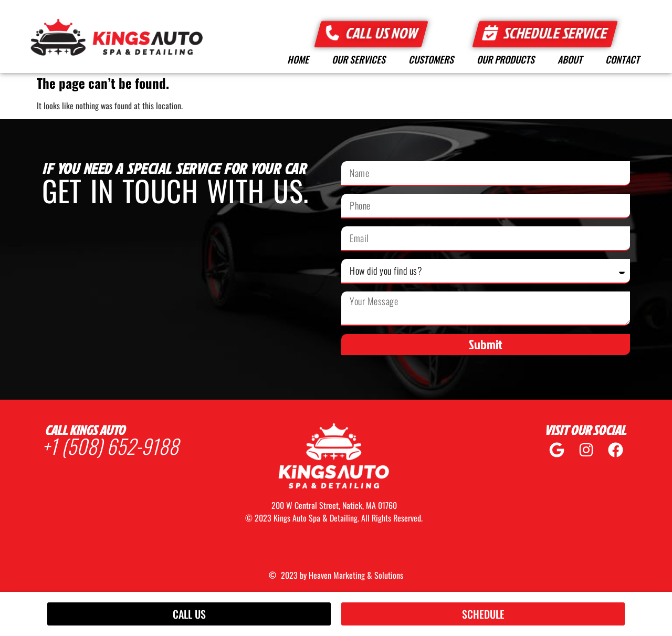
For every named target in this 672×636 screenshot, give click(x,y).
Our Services (359, 59)
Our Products (506, 59)
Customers (431, 59)
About (570, 59)
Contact (622, 59)
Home (298, 59)
